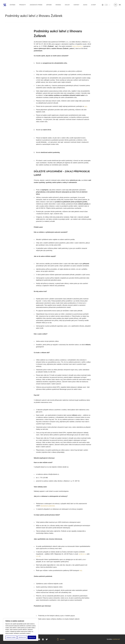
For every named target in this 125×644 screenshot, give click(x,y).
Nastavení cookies (11, 637)
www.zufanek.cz (78, 46)
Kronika (58, 5)
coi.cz (38, 556)
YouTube (39, 639)
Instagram (43, 639)
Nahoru (63, 639)
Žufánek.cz (5, 5)
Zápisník (49, 5)
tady (81, 570)
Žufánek (13, 5)
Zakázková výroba (36, 5)
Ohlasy (67, 5)
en (120, 5)
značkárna (116, 639)
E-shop (94, 5)
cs (116, 5)
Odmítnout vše (22, 637)
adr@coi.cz (82, 554)
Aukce (85, 5)
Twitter (47, 639)
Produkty (23, 5)
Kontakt (76, 5)
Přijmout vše (32, 637)
